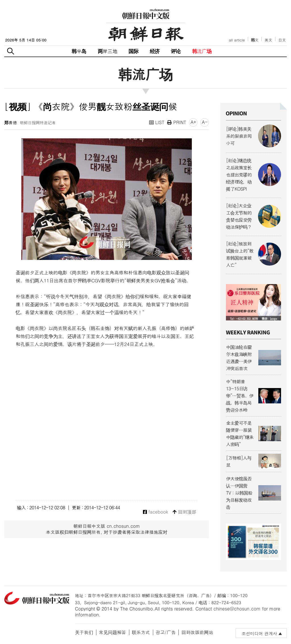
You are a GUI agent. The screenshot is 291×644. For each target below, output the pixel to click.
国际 (133, 51)
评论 (176, 51)
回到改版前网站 (197, 632)
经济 (155, 51)
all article (237, 40)
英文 (268, 40)
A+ (193, 122)
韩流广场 (202, 51)
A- (205, 122)
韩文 (255, 40)
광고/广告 (166, 632)
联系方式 (141, 632)
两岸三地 (108, 51)
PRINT (177, 122)
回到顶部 (184, 512)
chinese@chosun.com (237, 609)
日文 (282, 40)
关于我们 (84, 632)
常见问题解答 (113, 632)
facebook (156, 512)
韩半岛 (79, 51)
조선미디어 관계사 (259, 633)
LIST (157, 122)
